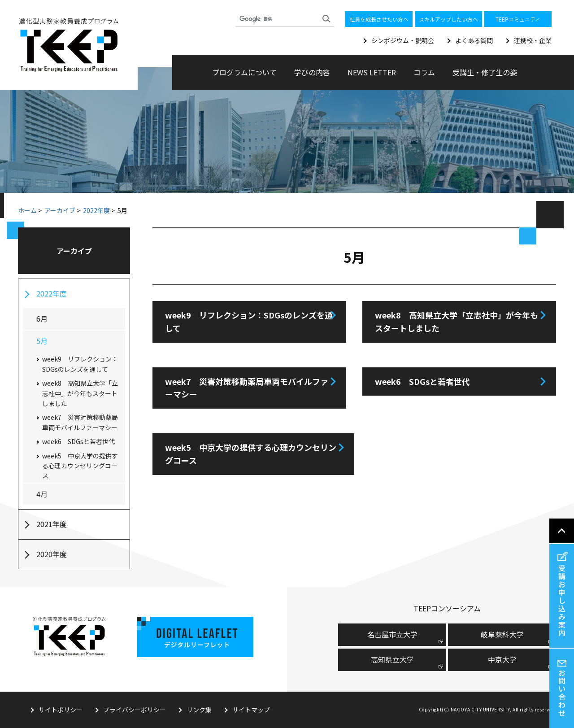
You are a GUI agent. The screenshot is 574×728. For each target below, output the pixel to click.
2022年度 (96, 210)
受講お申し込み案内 (562, 600)
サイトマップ (251, 710)
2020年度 (52, 554)
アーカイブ (60, 210)
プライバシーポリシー (135, 710)
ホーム (27, 210)
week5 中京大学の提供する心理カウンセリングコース (251, 454)
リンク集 (199, 710)
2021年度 (52, 524)
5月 (42, 341)
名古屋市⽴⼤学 (392, 634)
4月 (42, 494)
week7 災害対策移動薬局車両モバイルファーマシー (247, 388)
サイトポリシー (61, 710)
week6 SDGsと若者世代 (422, 381)
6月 (42, 318)
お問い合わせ (562, 693)
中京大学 (502, 659)
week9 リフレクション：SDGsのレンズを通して (249, 321)
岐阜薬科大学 (502, 634)
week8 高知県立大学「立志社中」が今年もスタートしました (457, 321)
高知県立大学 (392, 659)
